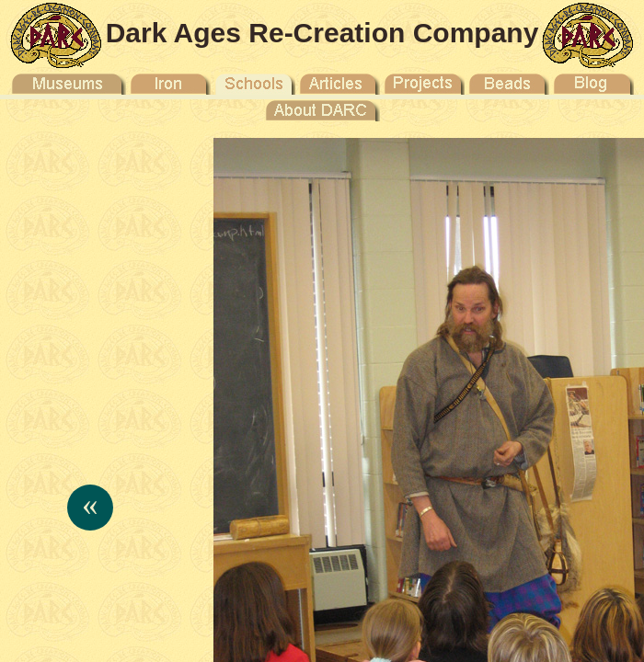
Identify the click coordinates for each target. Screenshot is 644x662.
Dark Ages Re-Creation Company (322, 33)
